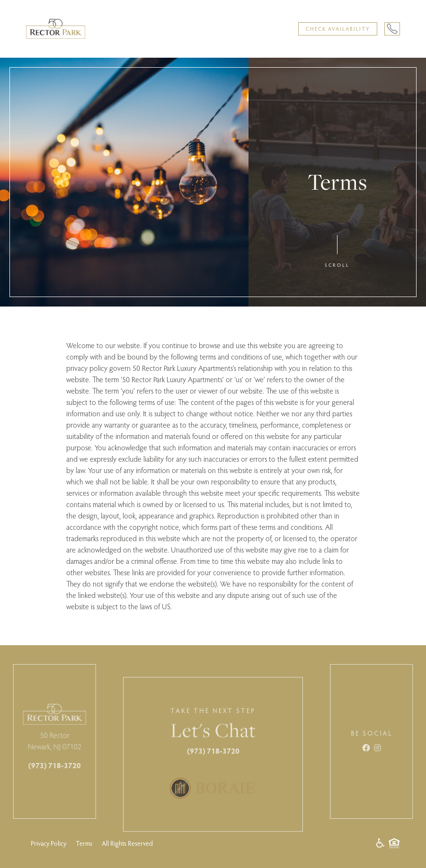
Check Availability (338, 29)
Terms (84, 843)
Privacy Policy (49, 843)
